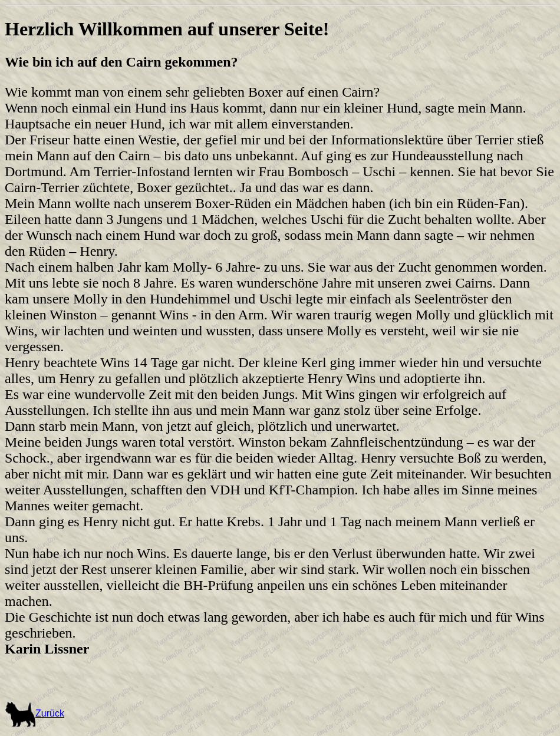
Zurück (34, 713)
